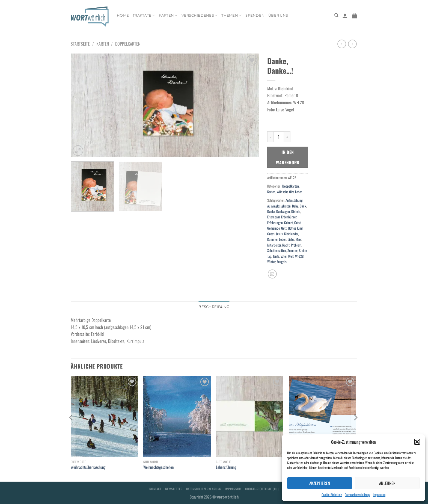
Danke (271, 211)
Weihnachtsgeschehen (158, 467)
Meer (298, 239)
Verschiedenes (200, 15)
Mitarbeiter (274, 245)
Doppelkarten (128, 44)
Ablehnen (387, 483)
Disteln (296, 211)
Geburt (289, 223)
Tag (269, 256)
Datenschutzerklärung (357, 495)
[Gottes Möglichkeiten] (323, 417)
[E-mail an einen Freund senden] (272, 274)
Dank (303, 206)
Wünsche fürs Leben (290, 192)
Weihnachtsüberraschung (88, 467)
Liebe (291, 239)
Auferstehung (294, 200)
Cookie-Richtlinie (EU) (262, 489)
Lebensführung (226, 467)
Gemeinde (274, 228)
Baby (295, 206)
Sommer (292, 250)
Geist (298, 223)
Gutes (271, 234)
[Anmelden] (345, 16)
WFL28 (299, 256)
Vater (284, 256)
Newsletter (174, 489)
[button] (417, 442)
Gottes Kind (295, 228)
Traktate (144, 15)
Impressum (379, 495)
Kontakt (155, 489)
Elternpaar (274, 217)
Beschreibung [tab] (214, 307)
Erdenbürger (289, 217)
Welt (291, 256)
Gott (284, 228)
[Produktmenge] (279, 137)
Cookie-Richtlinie (332, 495)
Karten (168, 15)
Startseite (80, 44)
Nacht (286, 245)
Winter (271, 262)
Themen (231, 15)
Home (123, 15)
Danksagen (283, 211)
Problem (296, 245)
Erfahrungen (275, 223)
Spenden (255, 15)
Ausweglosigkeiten (279, 206)
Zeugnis (282, 262)
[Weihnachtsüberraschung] (104, 417)
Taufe (276, 256)
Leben (283, 239)
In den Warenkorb (288, 157)
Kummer (272, 239)
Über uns (278, 15)
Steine (303, 250)
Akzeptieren (320, 483)
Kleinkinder (291, 234)
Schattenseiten (277, 250)
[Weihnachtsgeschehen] (177, 417)
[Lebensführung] (250, 417)
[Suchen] (336, 15)
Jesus (279, 234)
